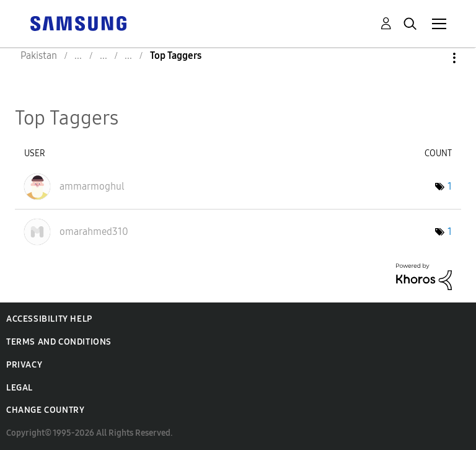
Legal (20, 388)
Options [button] (433, 58)
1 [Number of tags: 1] (450, 186)
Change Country (45, 410)
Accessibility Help (49, 319)
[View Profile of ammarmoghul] (92, 186)
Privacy (24, 365)
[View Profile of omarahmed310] (94, 232)
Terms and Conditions (59, 342)
